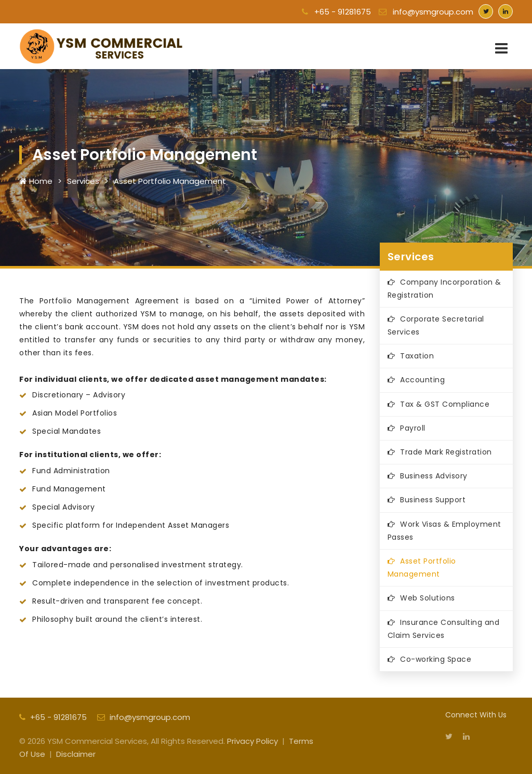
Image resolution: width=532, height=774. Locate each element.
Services (83, 181)
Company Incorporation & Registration (444, 289)
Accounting (422, 380)
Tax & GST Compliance (445, 404)
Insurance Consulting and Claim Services (444, 629)
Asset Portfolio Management (170, 181)
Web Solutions (428, 598)
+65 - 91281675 (336, 12)
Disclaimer (76, 754)
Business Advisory (434, 476)
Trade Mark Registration (446, 452)
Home (36, 181)
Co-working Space (436, 659)
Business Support (433, 500)
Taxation (417, 356)
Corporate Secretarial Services (436, 325)
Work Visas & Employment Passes (444, 531)
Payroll (413, 428)
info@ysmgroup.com (426, 12)
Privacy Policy (252, 741)
